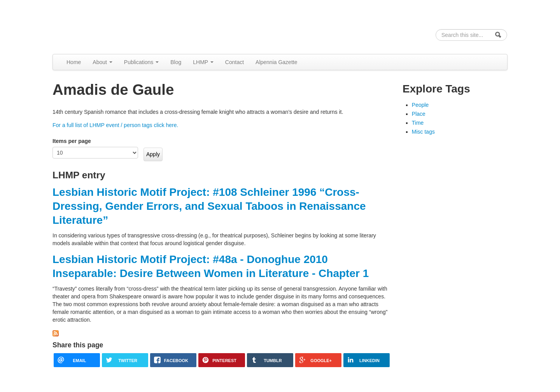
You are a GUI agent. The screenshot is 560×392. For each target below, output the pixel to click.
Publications (141, 62)
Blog (176, 62)
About (102, 62)
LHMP (203, 62)
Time (418, 123)
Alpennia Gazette (276, 62)
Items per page (72, 141)
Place (419, 114)
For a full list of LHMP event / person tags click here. (115, 125)
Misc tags (423, 132)
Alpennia (93, 26)
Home (74, 62)
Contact (234, 62)
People (420, 105)
